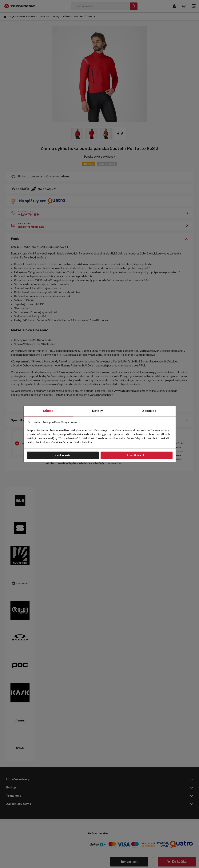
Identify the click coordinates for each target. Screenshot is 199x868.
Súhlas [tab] (48, 411)
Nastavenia (63, 455)
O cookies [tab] (149, 411)
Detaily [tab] (98, 411)
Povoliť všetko (136, 455)
